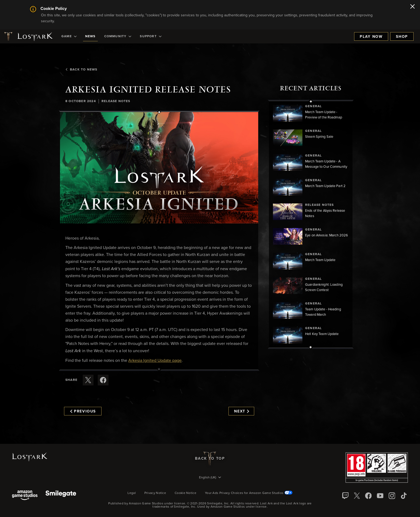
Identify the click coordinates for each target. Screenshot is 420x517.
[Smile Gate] (61, 496)
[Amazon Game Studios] (25, 496)
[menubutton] (210, 478)
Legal (132, 493)
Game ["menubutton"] (69, 36)
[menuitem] (69, 36)
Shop (402, 37)
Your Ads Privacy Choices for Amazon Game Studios (249, 493)
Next (241, 411)
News (90, 36)
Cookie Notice (185, 493)
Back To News (81, 70)
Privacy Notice (155, 493)
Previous (83, 411)
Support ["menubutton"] (151, 36)
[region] (311, 224)
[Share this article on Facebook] (103, 380)
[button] (159, 168)
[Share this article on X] (88, 380)
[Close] (412, 7)
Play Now (371, 37)
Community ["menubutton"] (118, 36)
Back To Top (210, 459)
